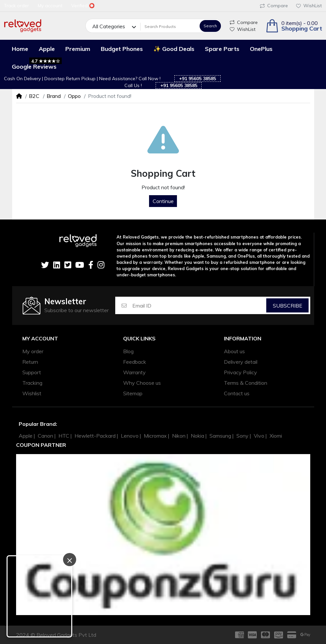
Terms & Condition (246, 383)
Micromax (155, 436)
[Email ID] (199, 305)
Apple (26, 436)
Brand (54, 96)
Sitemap (133, 393)
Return (30, 362)
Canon (45, 436)
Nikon (179, 436)
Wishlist (32, 393)
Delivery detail (241, 362)
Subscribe (288, 306)
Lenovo (130, 436)
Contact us (237, 393)
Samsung (220, 436)
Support (32, 372)
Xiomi (276, 436)
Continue (163, 201)
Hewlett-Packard (95, 436)
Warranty (134, 372)
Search (210, 26)
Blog (128, 351)
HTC (64, 436)
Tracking (32, 383)
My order (33, 351)
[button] (294, 26)
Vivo (259, 436)
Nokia (197, 436)
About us (234, 351)
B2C (34, 96)
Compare (274, 6)
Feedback (135, 362)
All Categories (109, 26)
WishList (309, 6)
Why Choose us (142, 383)
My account (40, 339)
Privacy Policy (240, 372)
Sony (242, 436)
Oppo (74, 96)
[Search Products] (169, 26)
